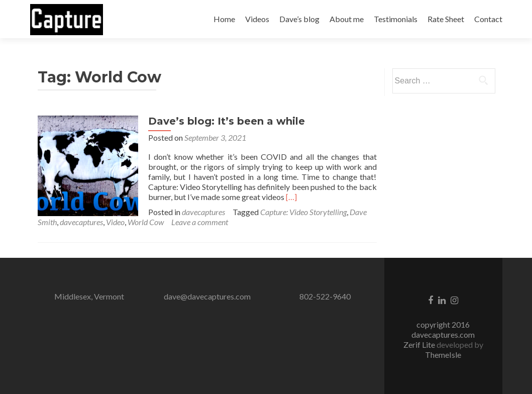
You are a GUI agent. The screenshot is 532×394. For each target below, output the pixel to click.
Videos (257, 19)
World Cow (146, 222)
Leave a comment (200, 222)
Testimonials (396, 19)
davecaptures (203, 212)
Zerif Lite (420, 344)
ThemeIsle (443, 355)
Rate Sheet (446, 19)
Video (115, 222)
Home (224, 19)
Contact (488, 19)
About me (347, 19)
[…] (291, 197)
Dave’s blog (299, 19)
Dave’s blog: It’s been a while (227, 121)
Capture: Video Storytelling (303, 212)
